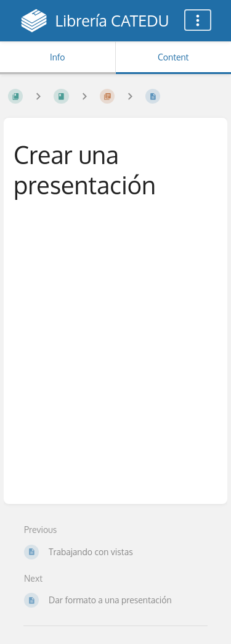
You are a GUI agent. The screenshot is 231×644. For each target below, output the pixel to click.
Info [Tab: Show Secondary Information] (58, 57)
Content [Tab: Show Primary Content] (173, 57)
